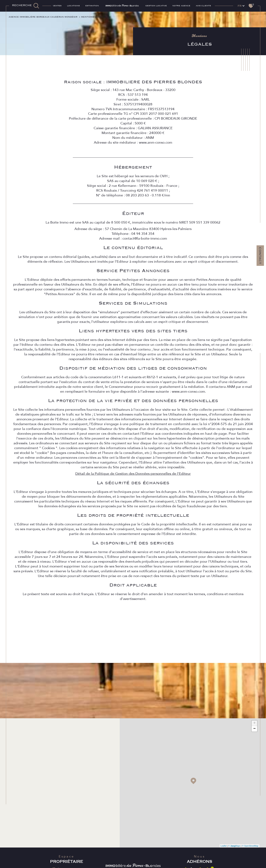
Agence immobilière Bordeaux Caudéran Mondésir (46, 17)
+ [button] (254, 724)
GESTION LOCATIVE (156, 6)
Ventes (57, 6)
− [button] (254, 730)
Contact (260, 256)
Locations (73, 6)
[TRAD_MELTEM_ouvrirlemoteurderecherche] (26, 6)
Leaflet (224, 847)
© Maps (234, 847)
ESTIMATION (92, 6)
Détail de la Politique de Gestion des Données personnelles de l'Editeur (133, 488)
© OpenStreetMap (250, 847)
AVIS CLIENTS (203, 6)
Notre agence (181, 6)
